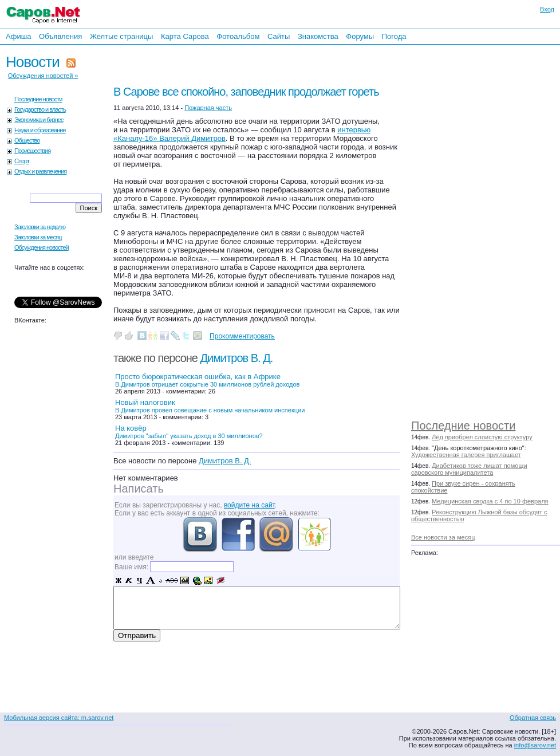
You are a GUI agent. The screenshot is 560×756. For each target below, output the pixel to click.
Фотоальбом (238, 36)
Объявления (60, 36)
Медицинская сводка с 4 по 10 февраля (490, 501)
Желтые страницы (122, 36)
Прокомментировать (242, 336)
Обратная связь (533, 718)
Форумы (360, 36)
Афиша (18, 36)
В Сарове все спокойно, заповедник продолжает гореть (246, 92)
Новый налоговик (210, 406)
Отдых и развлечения (40, 171)
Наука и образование (40, 130)
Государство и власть (40, 109)
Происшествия (32, 151)
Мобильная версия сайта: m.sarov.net (59, 718)
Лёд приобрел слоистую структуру (482, 437)
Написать (139, 489)
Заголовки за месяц (38, 237)
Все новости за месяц (443, 537)
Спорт (22, 161)
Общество (27, 140)
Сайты (279, 36)
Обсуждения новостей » (43, 76)
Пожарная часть (208, 108)
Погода (394, 36)
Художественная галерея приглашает (466, 455)
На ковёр (189, 432)
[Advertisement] (470, 229)
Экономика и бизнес (39, 120)
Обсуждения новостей (42, 247)
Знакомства (318, 36)
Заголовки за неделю (40, 227)
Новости (33, 62)
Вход (547, 9)
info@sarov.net (535, 745)
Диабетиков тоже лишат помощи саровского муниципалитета (469, 469)
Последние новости (463, 426)
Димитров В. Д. (237, 358)
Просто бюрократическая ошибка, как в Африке (207, 380)
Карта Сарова (185, 36)
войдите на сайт (249, 505)
